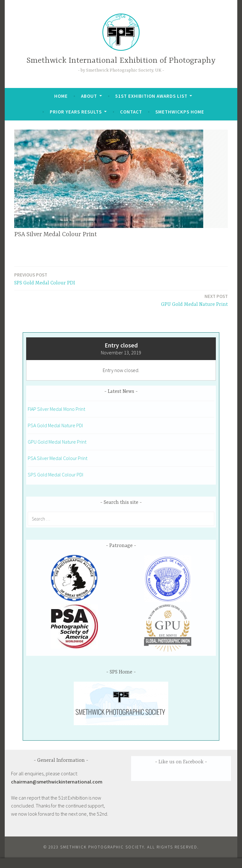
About (89, 96)
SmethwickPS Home (180, 112)
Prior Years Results (76, 112)
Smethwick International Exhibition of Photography (121, 61)
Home (61, 96)
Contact (131, 112)
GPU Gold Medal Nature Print (194, 300)
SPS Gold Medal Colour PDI (45, 279)
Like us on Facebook (181, 762)
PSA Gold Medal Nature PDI (55, 425)
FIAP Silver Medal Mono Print (56, 409)
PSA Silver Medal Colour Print (58, 458)
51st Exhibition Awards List (151, 96)
